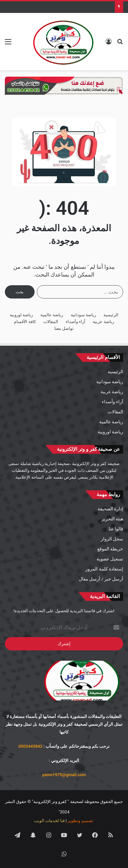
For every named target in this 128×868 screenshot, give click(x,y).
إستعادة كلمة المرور (104, 569)
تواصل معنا (64, 328)
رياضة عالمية (52, 315)
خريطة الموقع (110, 549)
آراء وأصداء (75, 322)
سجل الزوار (112, 539)
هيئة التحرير (112, 519)
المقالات (51, 322)
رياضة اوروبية (21, 315)
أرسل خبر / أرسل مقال (101, 579)
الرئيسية (111, 315)
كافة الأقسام (25, 322)
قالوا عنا (116, 529)
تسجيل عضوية (110, 559)
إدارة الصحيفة (110, 509)
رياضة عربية (103, 322)
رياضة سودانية (83, 315)
